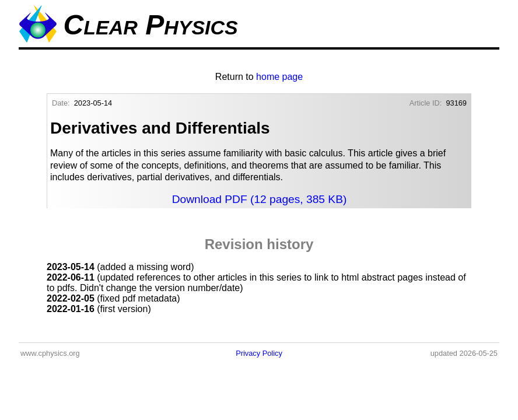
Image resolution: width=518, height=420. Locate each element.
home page (279, 77)
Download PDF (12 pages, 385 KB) (260, 199)
